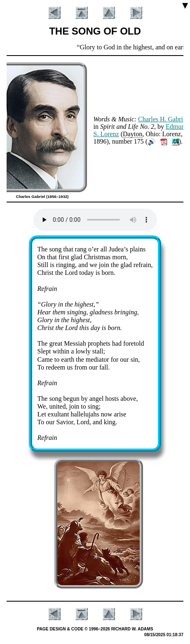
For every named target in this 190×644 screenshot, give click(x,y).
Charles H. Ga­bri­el (163, 119)
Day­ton (133, 134)
